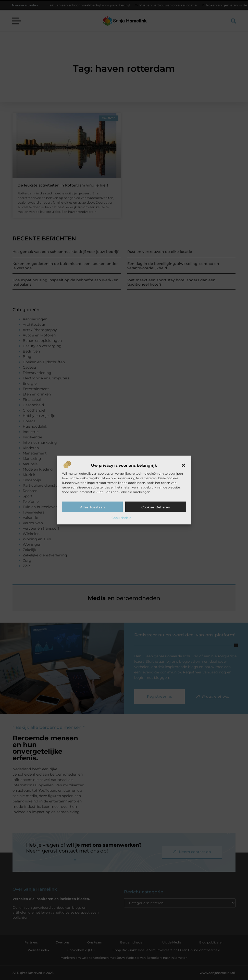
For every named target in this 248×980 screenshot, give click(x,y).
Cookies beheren (156, 507)
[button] (183, 465)
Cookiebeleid (121, 517)
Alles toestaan (92, 507)
